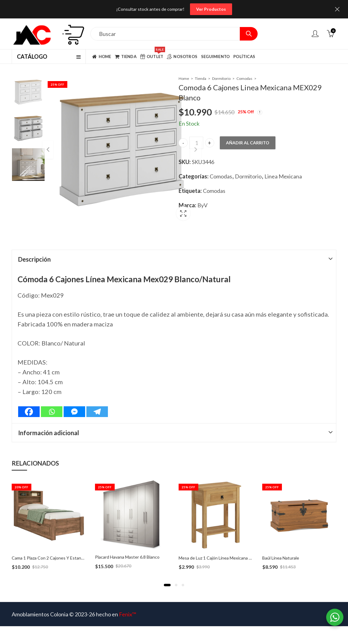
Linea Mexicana (283, 176)
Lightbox (158, 207)
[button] (167, 575)
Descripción (34, 249)
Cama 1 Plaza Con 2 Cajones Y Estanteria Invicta (58, 548)
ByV (202, 205)
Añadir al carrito (248, 143)
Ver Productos (211, 9)
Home (184, 78)
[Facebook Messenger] (74, 402)
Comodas (244, 78)
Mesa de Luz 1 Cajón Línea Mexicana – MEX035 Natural (231, 548)
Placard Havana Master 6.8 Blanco (127, 547)
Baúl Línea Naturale (281, 548)
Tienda (201, 78)
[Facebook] (29, 402)
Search (249, 34)
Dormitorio (221, 78)
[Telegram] (97, 402)
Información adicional (49, 423)
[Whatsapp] (52, 402)
